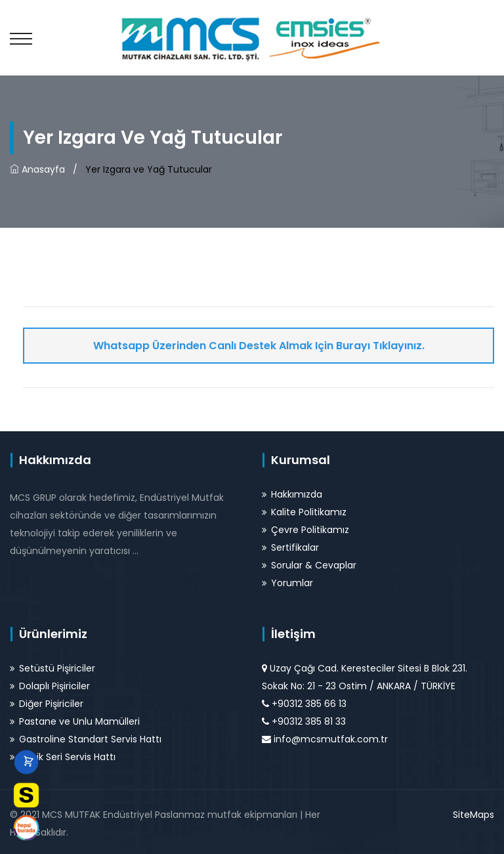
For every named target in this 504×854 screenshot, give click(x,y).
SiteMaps (473, 815)
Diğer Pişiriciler (51, 704)
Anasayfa (37, 169)
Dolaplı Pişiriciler (54, 686)
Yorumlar (292, 583)
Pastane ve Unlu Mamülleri (79, 721)
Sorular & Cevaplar (314, 565)
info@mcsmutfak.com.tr (331, 739)
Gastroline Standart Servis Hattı (90, 739)
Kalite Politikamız (309, 512)
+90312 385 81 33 (309, 721)
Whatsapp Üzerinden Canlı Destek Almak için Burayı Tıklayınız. (259, 346)
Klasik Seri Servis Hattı (67, 757)
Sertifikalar (295, 547)
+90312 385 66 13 (309, 704)
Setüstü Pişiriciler (57, 668)
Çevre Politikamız (310, 530)
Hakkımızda (297, 494)
